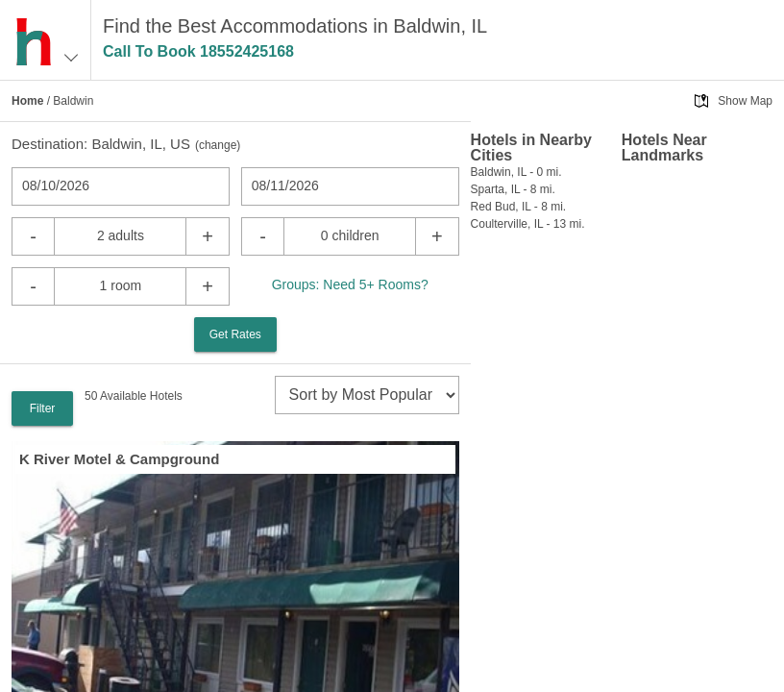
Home (27, 101)
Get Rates (235, 334)
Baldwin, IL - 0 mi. (516, 172)
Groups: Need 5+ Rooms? (350, 284)
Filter (43, 408)
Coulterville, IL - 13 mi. (528, 224)
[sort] (367, 395)
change (218, 145)
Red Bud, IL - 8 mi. (519, 207)
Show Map (745, 101)
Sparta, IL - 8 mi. (513, 189)
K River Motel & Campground (119, 459)
